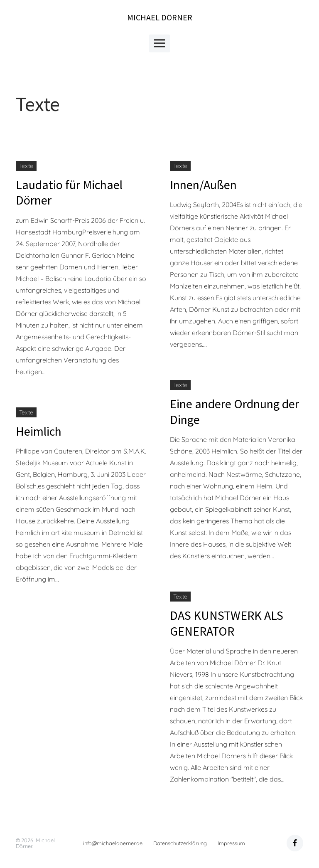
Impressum (231, 843)
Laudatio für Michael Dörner (69, 192)
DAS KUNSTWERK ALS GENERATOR (227, 623)
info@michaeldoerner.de (113, 843)
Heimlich (39, 431)
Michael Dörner (160, 17)
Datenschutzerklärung (180, 843)
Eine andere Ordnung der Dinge (234, 412)
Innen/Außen (203, 185)
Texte (26, 166)
